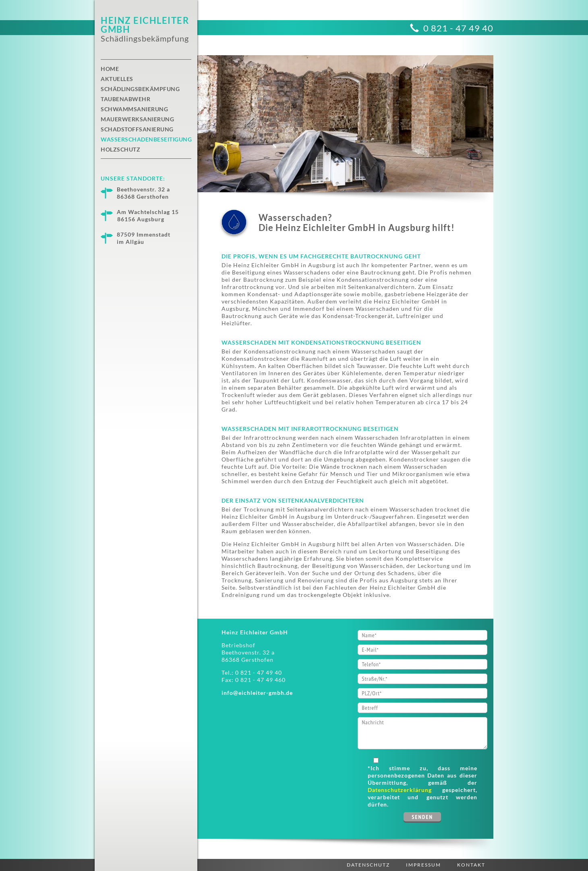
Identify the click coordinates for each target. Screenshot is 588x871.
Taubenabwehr (125, 99)
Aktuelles (117, 79)
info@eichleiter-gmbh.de (257, 693)
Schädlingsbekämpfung (140, 89)
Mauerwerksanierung (137, 119)
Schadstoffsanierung (137, 129)
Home (110, 69)
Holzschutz (120, 149)
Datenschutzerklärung (400, 790)
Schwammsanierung (134, 109)
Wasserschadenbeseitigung (146, 139)
